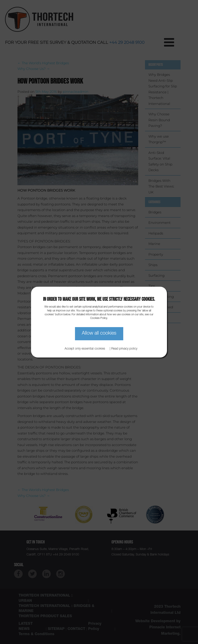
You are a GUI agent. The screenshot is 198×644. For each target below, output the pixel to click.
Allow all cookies (99, 333)
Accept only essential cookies (85, 349)
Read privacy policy (124, 349)
